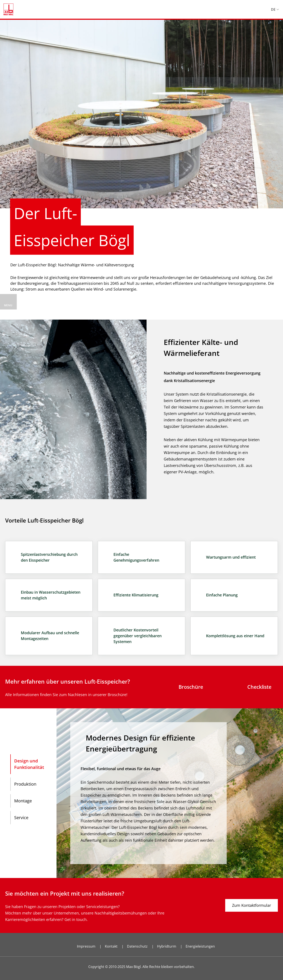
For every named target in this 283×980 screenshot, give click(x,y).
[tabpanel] (170, 793)
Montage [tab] (23, 801)
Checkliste (259, 687)
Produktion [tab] (25, 784)
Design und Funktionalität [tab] (29, 764)
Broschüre (191, 687)
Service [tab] (21, 818)
